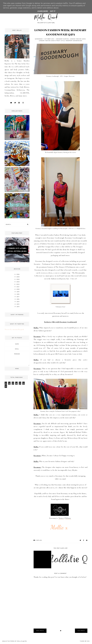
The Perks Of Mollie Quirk (17, 641)
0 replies (38, 540)
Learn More (43, 11)
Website (68, 518)
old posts (81, 631)
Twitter (61, 518)
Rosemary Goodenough (74, 41)
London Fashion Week (78, 39)
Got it (53, 11)
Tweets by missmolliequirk (14, 329)
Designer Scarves (63, 39)
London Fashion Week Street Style (52, 41)
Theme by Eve (85, 641)
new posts (40, 631)
